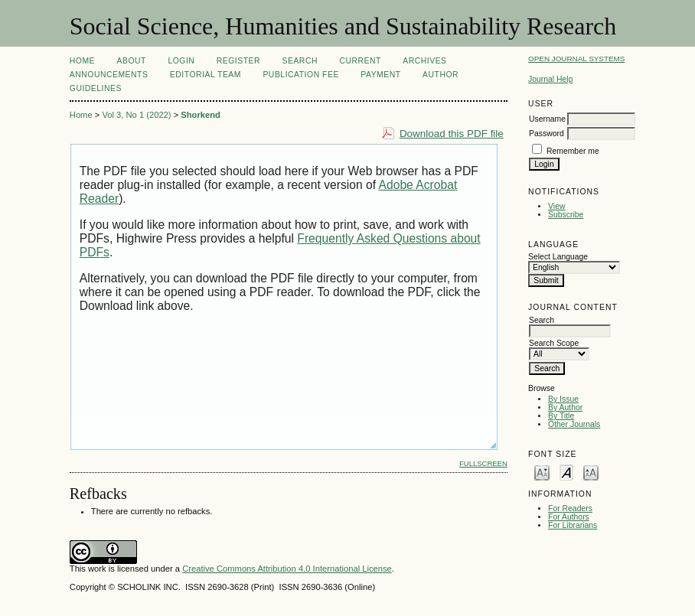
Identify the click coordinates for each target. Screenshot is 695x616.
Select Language (558, 257)
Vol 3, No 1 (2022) (136, 115)
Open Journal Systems (576, 59)
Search (300, 61)
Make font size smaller (542, 472)
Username (547, 119)
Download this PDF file (452, 134)
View (556, 206)
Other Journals (574, 424)
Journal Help (550, 79)
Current (360, 61)
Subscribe (566, 215)
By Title (561, 416)
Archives (424, 61)
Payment (380, 75)
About (132, 61)
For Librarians (573, 525)
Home (82, 61)
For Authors (569, 517)
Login (181, 61)
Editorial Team (206, 75)
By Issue (563, 399)
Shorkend (201, 115)
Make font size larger (591, 472)
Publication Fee (300, 75)
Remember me (573, 151)
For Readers (570, 508)
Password (547, 134)
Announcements (109, 75)
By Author (565, 407)
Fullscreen (483, 463)
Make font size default (566, 472)
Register (238, 61)
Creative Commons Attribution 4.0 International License (287, 569)
